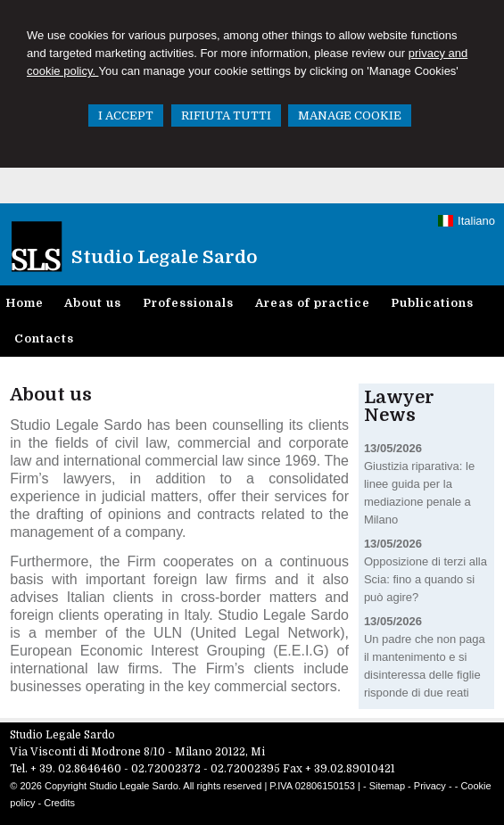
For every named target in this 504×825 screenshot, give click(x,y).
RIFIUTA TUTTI (226, 115)
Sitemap (387, 786)
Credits (59, 803)
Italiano (467, 221)
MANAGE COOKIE (350, 115)
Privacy (430, 786)
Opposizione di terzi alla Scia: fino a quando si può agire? (426, 579)
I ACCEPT (126, 115)
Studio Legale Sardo (164, 257)
